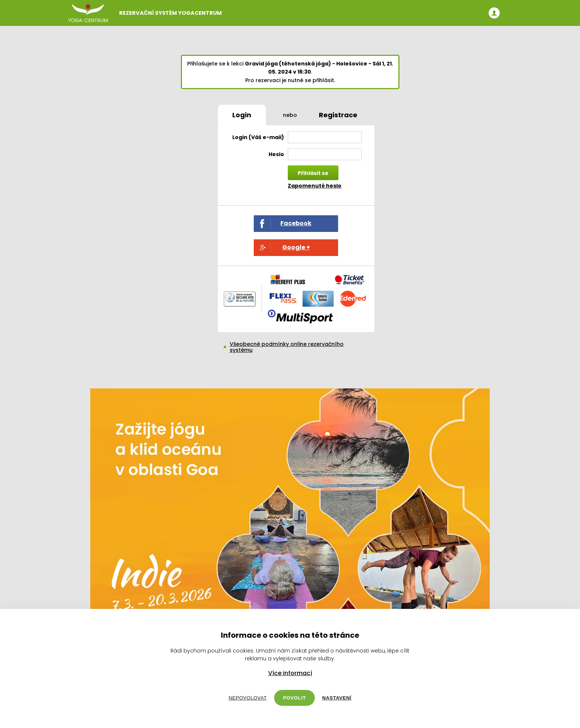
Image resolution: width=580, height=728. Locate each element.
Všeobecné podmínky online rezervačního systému (287, 347)
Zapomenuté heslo (315, 186)
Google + (296, 247)
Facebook (296, 223)
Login (242, 115)
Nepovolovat (248, 698)
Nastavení (337, 698)
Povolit (294, 698)
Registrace (338, 115)
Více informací (290, 673)
